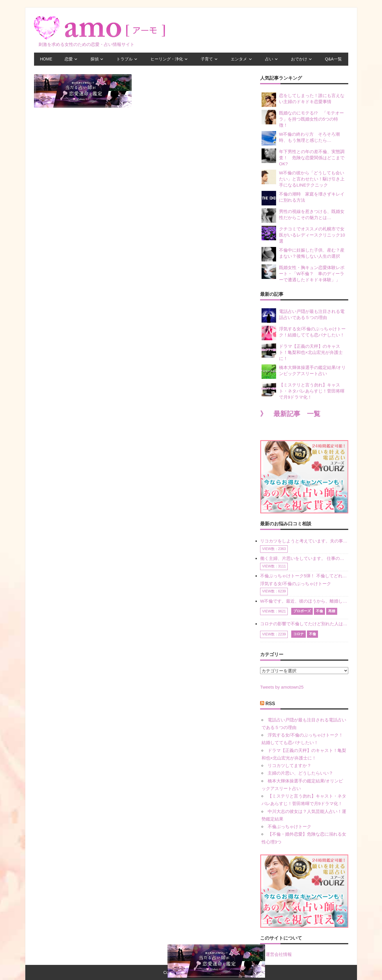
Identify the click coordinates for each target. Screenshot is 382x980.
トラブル (125, 59)
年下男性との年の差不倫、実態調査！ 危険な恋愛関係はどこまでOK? (303, 157)
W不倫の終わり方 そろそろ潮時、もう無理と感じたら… (301, 138)
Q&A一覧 (333, 59)
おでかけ (299, 59)
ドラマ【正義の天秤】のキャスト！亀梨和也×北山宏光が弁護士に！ (302, 352)
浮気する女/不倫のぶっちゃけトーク (296, 584)
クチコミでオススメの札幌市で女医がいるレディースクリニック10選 (303, 235)
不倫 (319, 611)
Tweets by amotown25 (282, 687)
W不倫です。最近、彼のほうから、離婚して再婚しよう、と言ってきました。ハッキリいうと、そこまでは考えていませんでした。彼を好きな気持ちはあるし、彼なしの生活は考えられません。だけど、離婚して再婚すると (304, 601)
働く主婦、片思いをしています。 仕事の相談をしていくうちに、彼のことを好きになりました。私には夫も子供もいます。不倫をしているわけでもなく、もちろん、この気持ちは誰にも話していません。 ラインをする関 (304, 558)
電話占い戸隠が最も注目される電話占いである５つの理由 (303, 316)
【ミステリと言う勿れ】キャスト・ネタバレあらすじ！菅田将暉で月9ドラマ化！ (303, 391)
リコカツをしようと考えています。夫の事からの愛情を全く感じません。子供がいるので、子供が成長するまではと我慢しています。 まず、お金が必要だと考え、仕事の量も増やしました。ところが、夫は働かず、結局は (304, 541)
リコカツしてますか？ (289, 765)
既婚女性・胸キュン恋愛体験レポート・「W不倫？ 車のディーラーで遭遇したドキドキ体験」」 (303, 273)
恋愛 (69, 59)
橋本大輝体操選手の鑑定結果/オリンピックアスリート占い (304, 372)
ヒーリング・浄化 (167, 59)
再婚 (332, 611)
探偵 (95, 59)
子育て (207, 59)
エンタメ (239, 59)
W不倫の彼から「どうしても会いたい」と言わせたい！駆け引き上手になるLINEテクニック (303, 179)
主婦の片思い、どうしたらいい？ (300, 773)
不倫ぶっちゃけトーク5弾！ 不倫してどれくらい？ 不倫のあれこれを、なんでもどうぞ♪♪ (304, 576)
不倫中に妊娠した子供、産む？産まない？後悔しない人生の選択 (303, 254)
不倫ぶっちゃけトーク (289, 826)
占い (269, 59)
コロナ (299, 634)
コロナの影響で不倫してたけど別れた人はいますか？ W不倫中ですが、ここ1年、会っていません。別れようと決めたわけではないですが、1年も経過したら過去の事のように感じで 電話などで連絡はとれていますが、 (304, 624)
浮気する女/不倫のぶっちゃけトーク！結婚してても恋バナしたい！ (304, 333)
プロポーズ (302, 611)
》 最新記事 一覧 (290, 414)
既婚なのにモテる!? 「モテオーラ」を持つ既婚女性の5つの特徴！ (303, 119)
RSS (270, 704)
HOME (46, 59)
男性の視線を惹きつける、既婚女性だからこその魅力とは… (303, 216)
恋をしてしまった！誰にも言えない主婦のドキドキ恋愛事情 (303, 100)
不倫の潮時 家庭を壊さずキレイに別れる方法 (303, 198)
